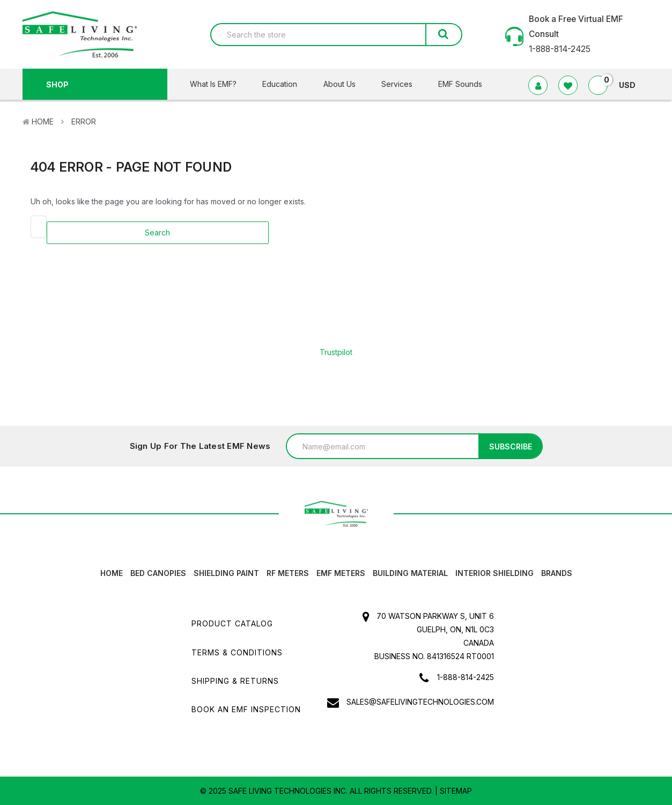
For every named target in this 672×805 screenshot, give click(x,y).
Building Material (410, 573)
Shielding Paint (226, 573)
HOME (112, 573)
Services (404, 84)
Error (84, 121)
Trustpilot (336, 352)
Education (286, 84)
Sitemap (456, 791)
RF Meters (288, 573)
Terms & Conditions (237, 652)
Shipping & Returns (235, 681)
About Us (346, 84)
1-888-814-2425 (466, 677)
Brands (557, 573)
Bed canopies (158, 573)
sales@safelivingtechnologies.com (420, 702)
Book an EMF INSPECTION (246, 709)
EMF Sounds (460, 84)
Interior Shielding (494, 573)
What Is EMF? (220, 84)
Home (43, 121)
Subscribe (511, 446)
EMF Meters (341, 573)
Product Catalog (232, 623)
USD (632, 85)
